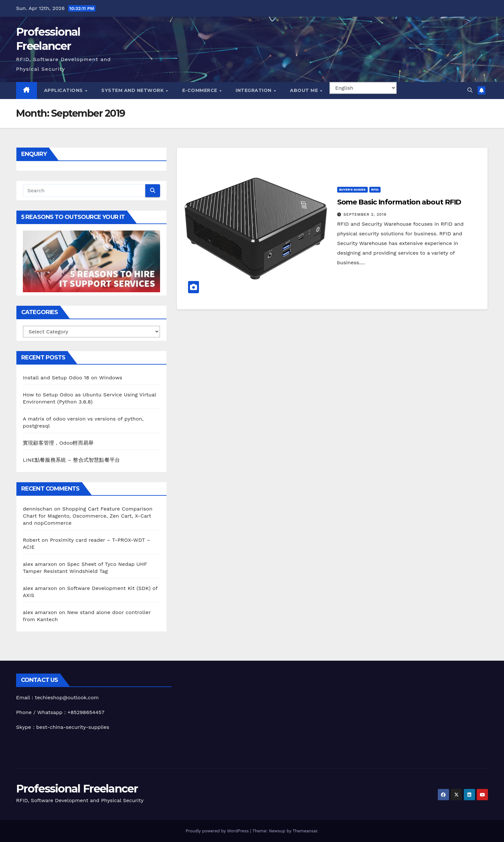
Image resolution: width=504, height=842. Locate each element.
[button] (470, 90)
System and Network (133, 90)
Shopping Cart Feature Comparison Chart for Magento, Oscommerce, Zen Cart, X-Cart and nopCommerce (88, 516)
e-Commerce (201, 90)
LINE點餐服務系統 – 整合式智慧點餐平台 (71, 460)
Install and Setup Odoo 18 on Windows (72, 378)
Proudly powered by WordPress (218, 831)
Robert (31, 540)
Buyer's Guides (352, 190)
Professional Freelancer (77, 789)
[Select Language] (363, 88)
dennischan (38, 509)
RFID (375, 190)
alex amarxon (40, 564)
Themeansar (305, 831)
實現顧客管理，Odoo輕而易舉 (58, 443)
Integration (254, 90)
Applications (64, 90)
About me (305, 90)
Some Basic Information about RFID (399, 202)
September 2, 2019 (365, 214)
